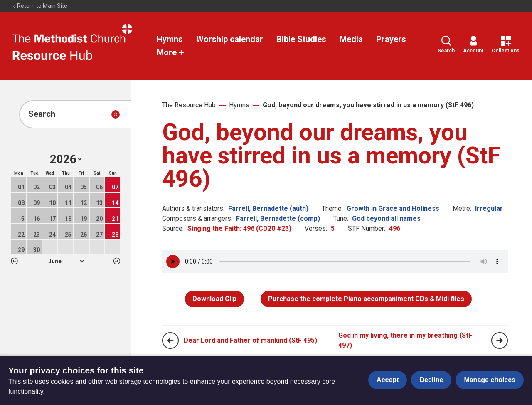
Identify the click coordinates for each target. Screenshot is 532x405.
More (171, 52)
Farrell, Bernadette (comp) (278, 219)
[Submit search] (116, 114)
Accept (388, 380)
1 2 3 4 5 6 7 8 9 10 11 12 (66, 261)
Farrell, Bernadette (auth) (268, 209)
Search (446, 45)
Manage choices (490, 380)
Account (473, 45)
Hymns (170, 39)
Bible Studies (301, 39)
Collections (506, 45)
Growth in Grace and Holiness (393, 209)
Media (351, 39)
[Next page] (500, 341)
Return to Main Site (40, 6)
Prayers (391, 39)
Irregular (489, 209)
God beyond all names (386, 219)
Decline (431, 380)
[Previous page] (170, 341)
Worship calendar (230, 39)
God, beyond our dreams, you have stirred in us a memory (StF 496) (368, 105)
